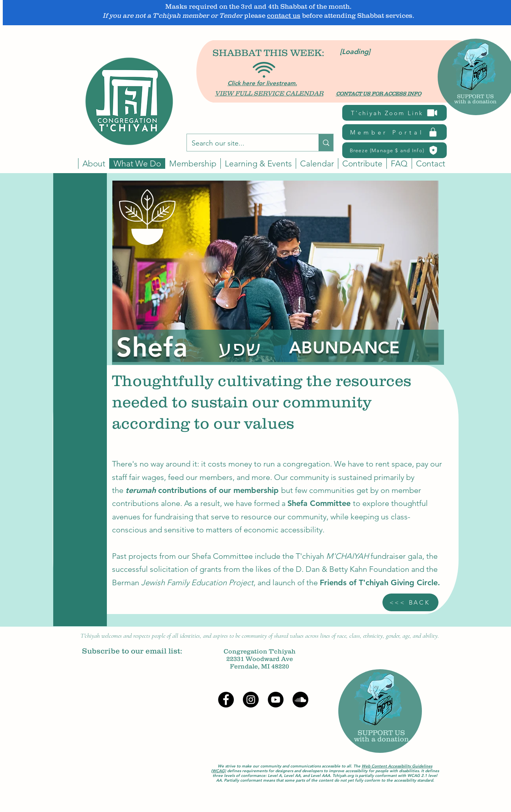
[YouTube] (276, 700)
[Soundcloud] (300, 700)
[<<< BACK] (410, 602)
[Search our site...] (247, 144)
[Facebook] (226, 700)
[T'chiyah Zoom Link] (394, 113)
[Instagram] (251, 700)
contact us (284, 15)
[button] (317, 163)
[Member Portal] (394, 132)
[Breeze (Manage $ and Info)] (394, 150)
